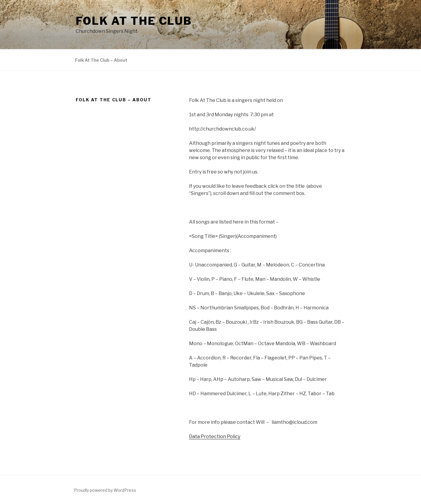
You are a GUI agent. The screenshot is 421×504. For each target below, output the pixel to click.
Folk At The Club (134, 21)
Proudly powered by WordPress (105, 490)
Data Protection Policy (215, 436)
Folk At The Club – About (101, 60)
